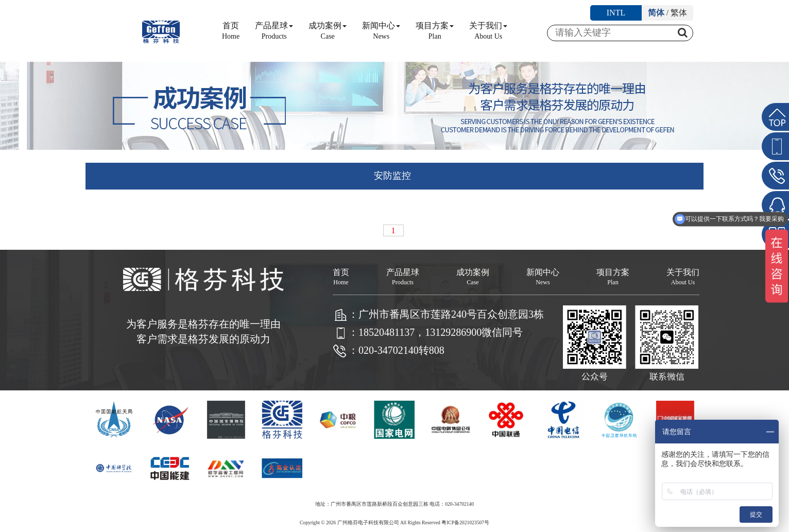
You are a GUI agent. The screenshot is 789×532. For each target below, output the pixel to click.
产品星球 (274, 31)
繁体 (679, 13)
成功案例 (328, 31)
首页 (231, 31)
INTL (616, 13)
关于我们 (488, 31)
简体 (656, 13)
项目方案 (435, 31)
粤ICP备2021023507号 (465, 522)
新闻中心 (381, 31)
